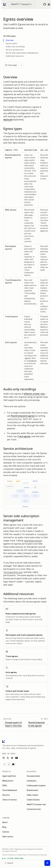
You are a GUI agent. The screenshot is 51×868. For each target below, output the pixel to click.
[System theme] (14, 764)
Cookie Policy (23, 855)
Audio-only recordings (16, 47)
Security (45, 855)
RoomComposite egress (24, 416)
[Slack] (13, 758)
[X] (9, 758)
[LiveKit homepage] (5, 742)
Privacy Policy (35, 855)
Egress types (13, 43)
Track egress (25, 436)
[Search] (23, 863)
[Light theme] (6, 764)
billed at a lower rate (36, 394)
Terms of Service (10, 855)
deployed (9, 120)
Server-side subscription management (23, 53)
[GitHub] (5, 758)
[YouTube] (18, 758)
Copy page (12, 65)
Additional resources (16, 56)
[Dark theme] (10, 764)
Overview (11, 40)
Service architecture (16, 50)
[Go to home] (5, 4)
